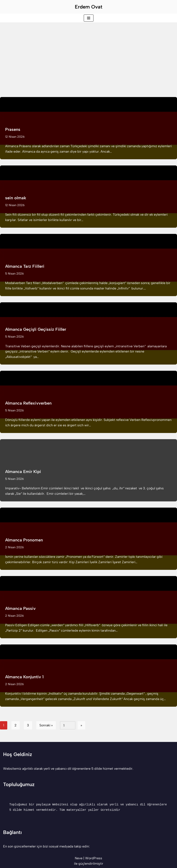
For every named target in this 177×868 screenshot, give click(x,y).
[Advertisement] (88, 53)
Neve (79, 858)
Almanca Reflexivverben (28, 403)
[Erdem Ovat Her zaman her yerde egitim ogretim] (89, 7)
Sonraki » (46, 725)
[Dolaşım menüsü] (89, 18)
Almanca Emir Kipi (23, 472)
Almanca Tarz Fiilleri (25, 266)
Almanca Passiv (20, 608)
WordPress (94, 858)
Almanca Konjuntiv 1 (24, 677)
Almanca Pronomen (24, 540)
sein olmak (16, 198)
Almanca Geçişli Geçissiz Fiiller (36, 329)
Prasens (13, 129)
